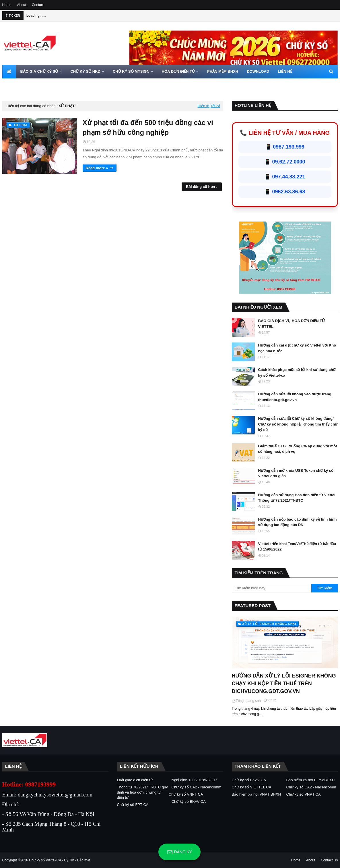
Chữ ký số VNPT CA (186, 794)
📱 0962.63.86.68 (285, 192)
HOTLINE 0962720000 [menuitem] (26, 85)
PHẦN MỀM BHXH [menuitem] (223, 71)
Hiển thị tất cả (209, 106)
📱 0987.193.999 (285, 147)
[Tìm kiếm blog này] (272, 588)
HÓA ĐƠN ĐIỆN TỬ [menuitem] (178, 71)
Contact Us (329, 860)
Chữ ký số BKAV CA (189, 801)
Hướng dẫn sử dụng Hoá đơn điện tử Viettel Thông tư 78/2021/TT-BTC (297, 498)
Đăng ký (179, 852)
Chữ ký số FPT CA (133, 805)
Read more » (97, 168)
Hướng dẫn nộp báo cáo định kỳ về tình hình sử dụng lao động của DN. (298, 522)
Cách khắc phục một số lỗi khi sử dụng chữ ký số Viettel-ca (297, 373)
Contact (38, 5)
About (22, 5)
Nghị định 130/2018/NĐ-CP (194, 780)
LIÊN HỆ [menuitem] (285, 71)
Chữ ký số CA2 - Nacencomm (197, 787)
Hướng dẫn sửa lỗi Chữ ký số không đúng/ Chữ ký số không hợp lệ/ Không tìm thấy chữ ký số (298, 424)
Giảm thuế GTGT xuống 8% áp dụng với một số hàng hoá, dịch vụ (298, 449)
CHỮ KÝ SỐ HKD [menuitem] (85, 71)
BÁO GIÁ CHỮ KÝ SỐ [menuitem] (39, 71)
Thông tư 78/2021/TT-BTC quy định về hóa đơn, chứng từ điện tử (142, 792)
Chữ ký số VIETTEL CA (252, 787)
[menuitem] (9, 72)
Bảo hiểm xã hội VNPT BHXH (256, 794)
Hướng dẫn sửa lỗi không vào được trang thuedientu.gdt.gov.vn (295, 397)
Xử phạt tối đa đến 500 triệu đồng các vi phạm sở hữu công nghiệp (148, 127)
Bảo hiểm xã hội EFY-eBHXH (311, 780)
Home (7, 5)
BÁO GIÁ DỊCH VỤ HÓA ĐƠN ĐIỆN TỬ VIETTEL (292, 324)
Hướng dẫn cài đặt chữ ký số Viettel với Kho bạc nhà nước (297, 348)
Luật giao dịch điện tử (135, 780)
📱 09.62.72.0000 (285, 162)
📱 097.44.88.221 (285, 177)
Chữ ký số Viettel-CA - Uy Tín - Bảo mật (60, 860)
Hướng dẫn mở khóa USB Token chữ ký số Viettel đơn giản (296, 473)
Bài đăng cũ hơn (200, 187)
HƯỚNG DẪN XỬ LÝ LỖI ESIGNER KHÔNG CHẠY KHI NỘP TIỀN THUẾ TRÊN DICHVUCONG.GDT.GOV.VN (284, 684)
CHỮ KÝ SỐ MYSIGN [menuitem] (131, 71)
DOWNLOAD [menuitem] (258, 71)
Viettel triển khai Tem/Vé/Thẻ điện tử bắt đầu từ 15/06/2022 (297, 547)
